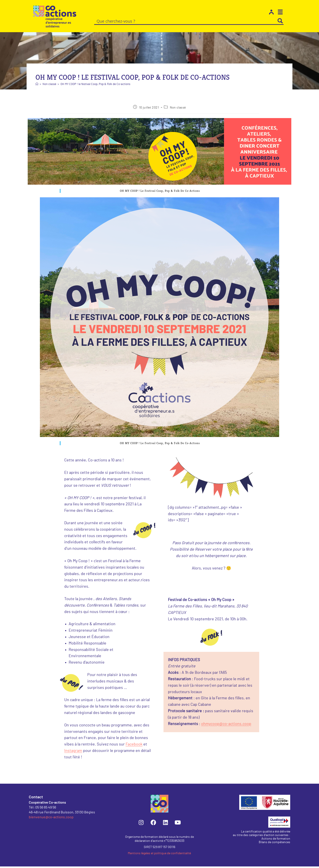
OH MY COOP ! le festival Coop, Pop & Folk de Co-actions (95, 86)
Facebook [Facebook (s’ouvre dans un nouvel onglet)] (134, 746)
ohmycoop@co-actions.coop (226, 726)
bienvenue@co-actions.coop (51, 818)
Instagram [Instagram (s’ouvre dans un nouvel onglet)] (73, 752)
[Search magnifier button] (280, 21)
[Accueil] (37, 86)
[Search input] (186, 21)
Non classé (178, 109)
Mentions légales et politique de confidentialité (159, 855)
